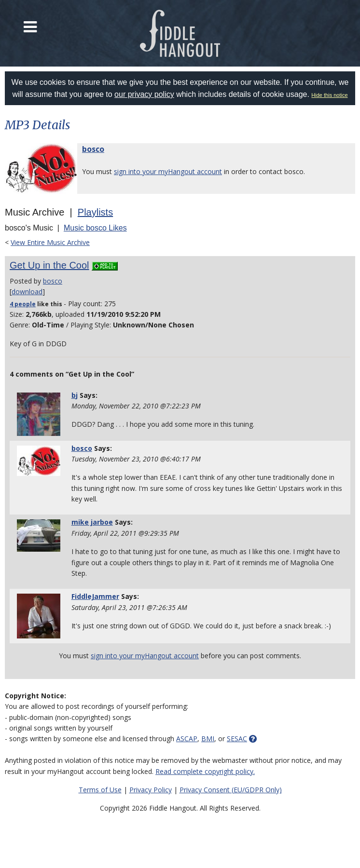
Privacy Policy (151, 790)
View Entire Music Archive (50, 242)
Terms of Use (100, 790)
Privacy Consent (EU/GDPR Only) (231, 790)
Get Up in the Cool (49, 265)
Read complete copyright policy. (205, 771)
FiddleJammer (95, 596)
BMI (208, 739)
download (27, 292)
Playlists (95, 212)
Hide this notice (329, 95)
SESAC (237, 739)
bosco (93, 149)
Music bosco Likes (95, 228)
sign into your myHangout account (168, 171)
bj (75, 395)
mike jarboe (92, 522)
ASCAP (187, 739)
